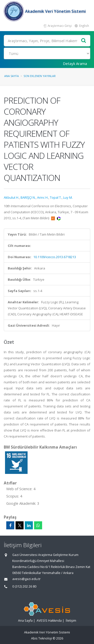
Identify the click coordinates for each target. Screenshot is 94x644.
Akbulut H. (11, 197)
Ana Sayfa (12, 76)
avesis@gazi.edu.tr (26, 579)
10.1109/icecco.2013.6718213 (55, 257)
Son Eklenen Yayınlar (40, 76)
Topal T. (56, 197)
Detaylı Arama (75, 63)
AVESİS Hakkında (49, 621)
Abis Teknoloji (41, 638)
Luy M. (68, 197)
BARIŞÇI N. (28, 197)
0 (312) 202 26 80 (24, 586)
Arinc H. (43, 197)
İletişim (71, 621)
